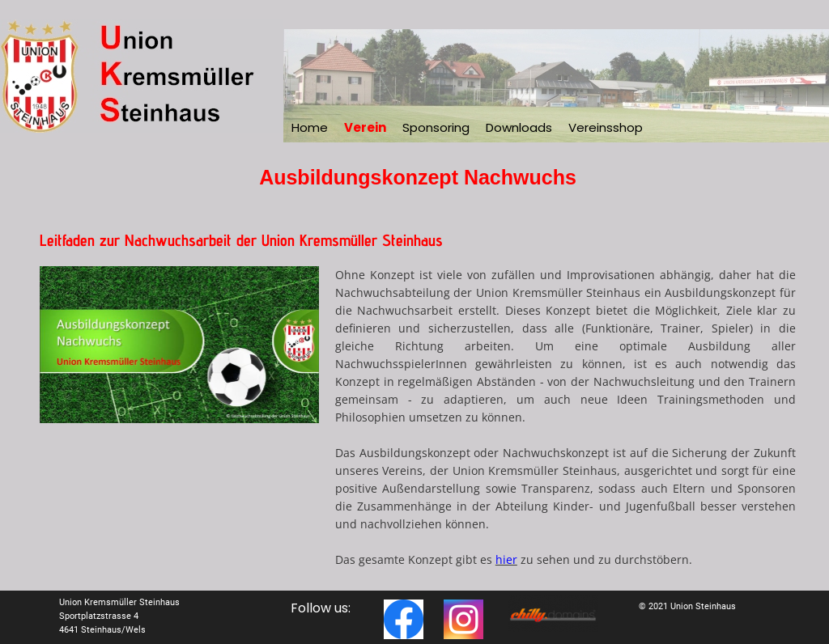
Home (310, 127)
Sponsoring (436, 127)
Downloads (519, 127)
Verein (365, 127)
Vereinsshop (606, 127)
